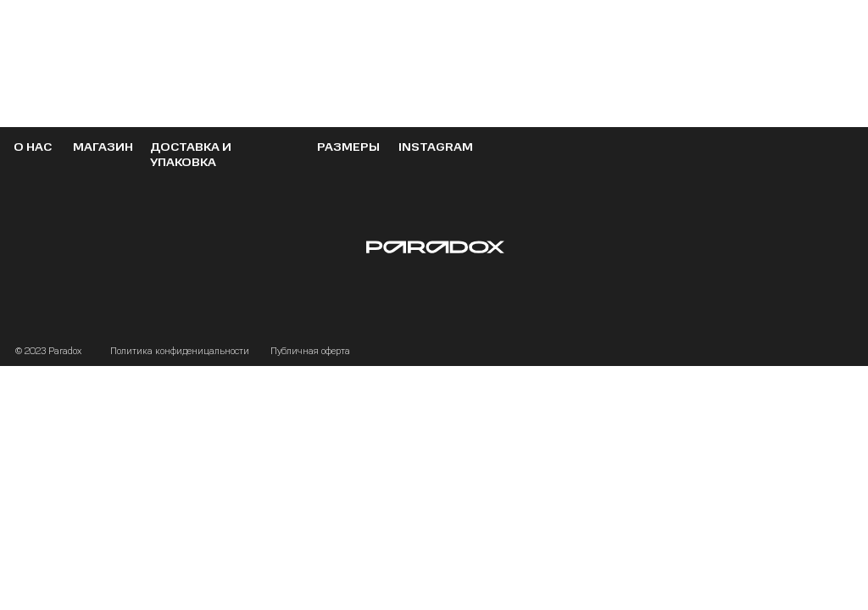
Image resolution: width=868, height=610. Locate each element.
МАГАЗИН (103, 147)
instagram (436, 147)
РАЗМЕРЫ (348, 147)
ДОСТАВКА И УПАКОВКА (191, 155)
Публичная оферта (310, 351)
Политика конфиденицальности (180, 351)
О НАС (33, 147)
